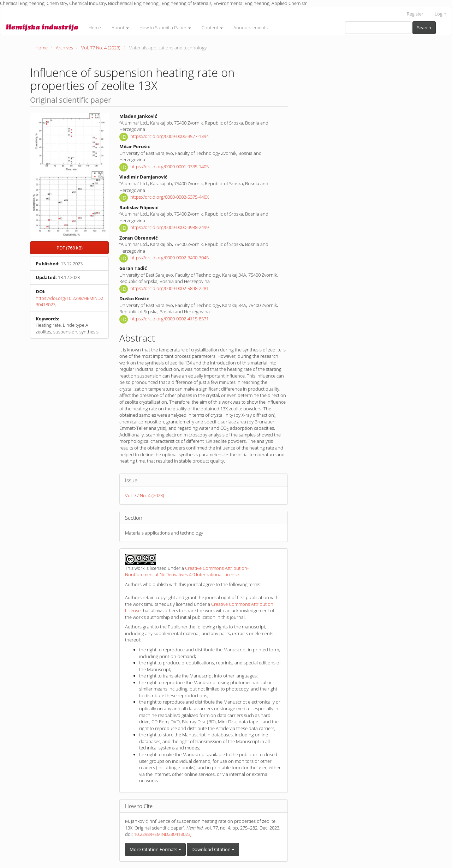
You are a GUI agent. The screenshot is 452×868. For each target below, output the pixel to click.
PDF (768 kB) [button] (70, 248)
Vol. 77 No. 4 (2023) (101, 48)
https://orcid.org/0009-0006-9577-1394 (169, 136)
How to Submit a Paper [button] (165, 28)
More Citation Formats (155, 849)
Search (424, 28)
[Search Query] (378, 28)
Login (441, 14)
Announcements (251, 28)
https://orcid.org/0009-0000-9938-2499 (169, 228)
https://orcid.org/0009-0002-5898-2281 (169, 288)
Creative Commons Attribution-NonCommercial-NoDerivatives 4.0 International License (187, 571)
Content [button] (212, 28)
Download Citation (213, 849)
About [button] (120, 28)
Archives (64, 48)
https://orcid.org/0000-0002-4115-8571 (169, 319)
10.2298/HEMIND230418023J (163, 834)
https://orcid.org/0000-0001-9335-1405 (169, 167)
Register (415, 14)
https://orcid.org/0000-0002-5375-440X (169, 197)
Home (95, 28)
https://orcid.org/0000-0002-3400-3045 (169, 258)
